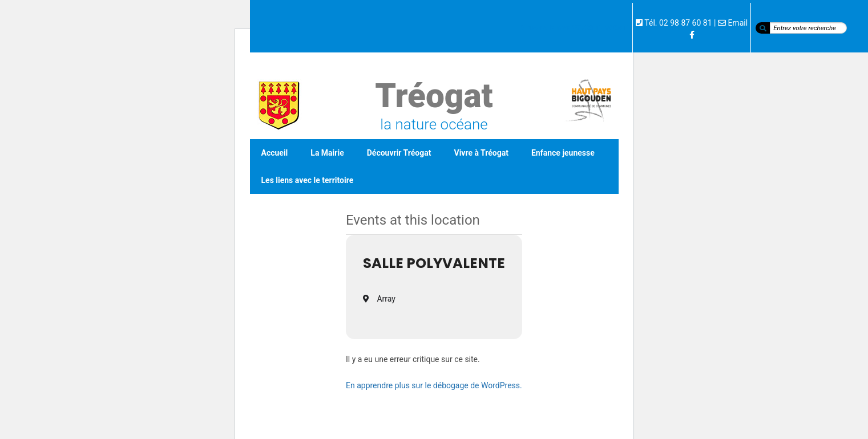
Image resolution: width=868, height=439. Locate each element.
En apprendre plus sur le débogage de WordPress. (434, 385)
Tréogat (434, 96)
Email (738, 23)
